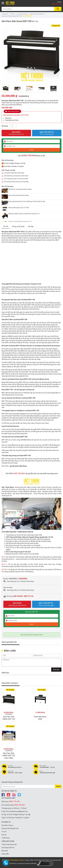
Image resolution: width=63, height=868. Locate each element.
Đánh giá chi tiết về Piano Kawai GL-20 (20, 222)
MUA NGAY (16, 133)
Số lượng (5, 126)
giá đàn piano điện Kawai (18, 466)
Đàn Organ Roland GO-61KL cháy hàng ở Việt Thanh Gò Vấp (27, 201)
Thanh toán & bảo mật (9, 844)
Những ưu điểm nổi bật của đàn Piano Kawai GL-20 (24, 214)
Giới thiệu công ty (7, 825)
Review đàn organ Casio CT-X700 (19, 208)
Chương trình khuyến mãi (10, 828)
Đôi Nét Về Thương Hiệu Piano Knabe (20, 189)
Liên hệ (4, 835)
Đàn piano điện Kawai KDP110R (13, 232)
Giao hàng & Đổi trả (8, 848)
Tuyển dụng (6, 838)
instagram (14, 795)
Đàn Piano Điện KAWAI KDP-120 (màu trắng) (9, 756)
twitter (19, 795)
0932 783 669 (57, 4)
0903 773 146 (28, 596)
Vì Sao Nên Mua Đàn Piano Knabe (19, 195)
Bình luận (56, 670)
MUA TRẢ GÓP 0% (47, 132)
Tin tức (4, 832)
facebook (3, 795)
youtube (9, 795)
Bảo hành (5, 851)
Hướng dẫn (5, 854)
